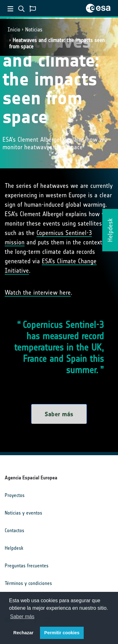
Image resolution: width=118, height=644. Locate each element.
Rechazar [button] (23, 633)
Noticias (34, 30)
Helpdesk (14, 548)
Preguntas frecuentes (27, 566)
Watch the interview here (38, 292)
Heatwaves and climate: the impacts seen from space (57, 43)
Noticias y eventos (23, 513)
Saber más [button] (22, 617)
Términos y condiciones (28, 583)
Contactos (14, 530)
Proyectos (15, 495)
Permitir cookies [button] (62, 633)
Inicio (14, 30)
